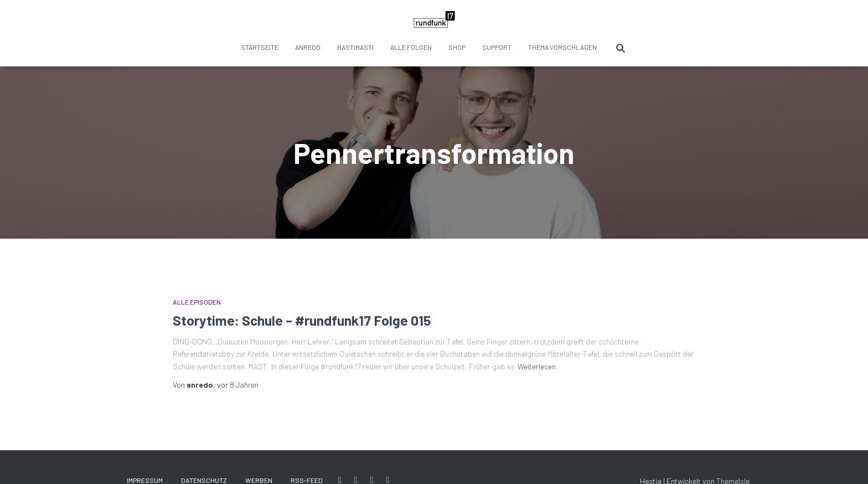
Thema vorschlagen (562, 47)
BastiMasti (355, 47)
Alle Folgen (411, 47)
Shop (457, 47)
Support (497, 47)
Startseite (260, 47)
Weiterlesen (537, 366)
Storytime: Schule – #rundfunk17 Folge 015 (302, 320)
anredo (308, 47)
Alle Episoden (197, 302)
